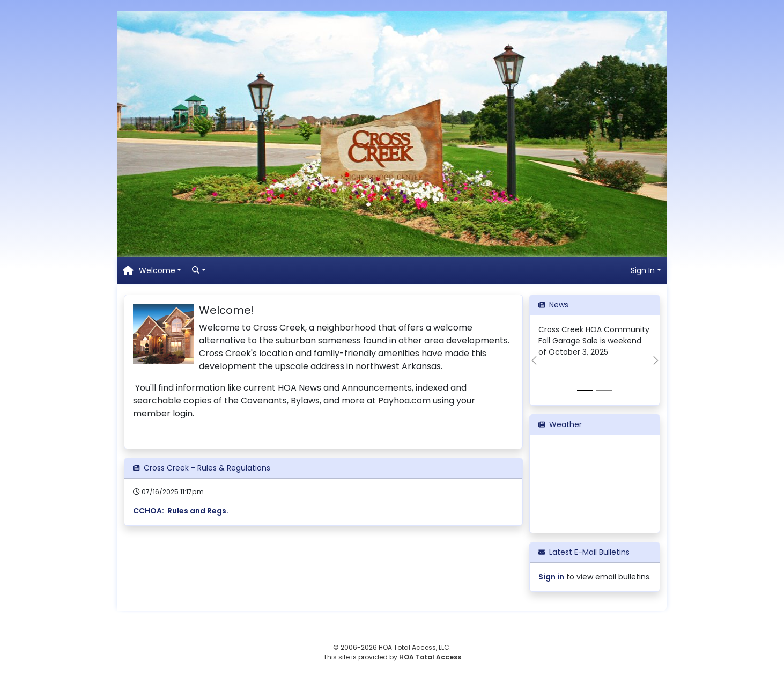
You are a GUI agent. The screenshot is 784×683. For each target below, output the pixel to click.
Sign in (551, 577)
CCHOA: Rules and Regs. (181, 511)
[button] (160, 271)
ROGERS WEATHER (595, 484)
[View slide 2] (604, 390)
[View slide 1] (585, 390)
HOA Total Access (430, 657)
